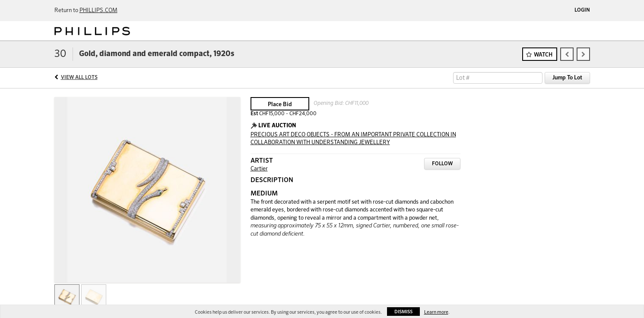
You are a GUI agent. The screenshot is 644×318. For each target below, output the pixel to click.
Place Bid (280, 105)
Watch (543, 55)
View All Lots (79, 78)
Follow (442, 164)
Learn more (436, 312)
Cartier (259, 169)
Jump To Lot (567, 78)
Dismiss (403, 312)
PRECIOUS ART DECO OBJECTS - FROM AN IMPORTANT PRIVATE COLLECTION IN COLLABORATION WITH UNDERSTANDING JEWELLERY (353, 139)
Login (582, 10)
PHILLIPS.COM (98, 11)
